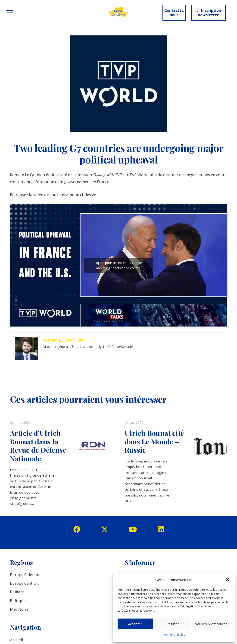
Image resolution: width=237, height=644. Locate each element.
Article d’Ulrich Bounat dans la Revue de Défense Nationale (38, 446)
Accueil (17, 640)
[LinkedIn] (161, 529)
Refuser (173, 624)
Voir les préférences (211, 624)
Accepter (135, 624)
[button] (228, 580)
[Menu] (9, 13)
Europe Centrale (25, 583)
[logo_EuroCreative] (118, 13)
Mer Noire (19, 609)
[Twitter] (105, 529)
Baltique (18, 601)
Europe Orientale (26, 575)
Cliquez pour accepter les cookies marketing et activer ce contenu (118, 265)
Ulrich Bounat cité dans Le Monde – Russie (154, 441)
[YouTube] (133, 529)
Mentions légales (174, 635)
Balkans (17, 592)
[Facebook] (77, 529)
